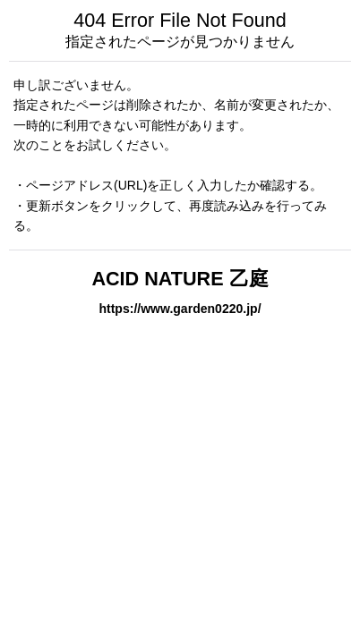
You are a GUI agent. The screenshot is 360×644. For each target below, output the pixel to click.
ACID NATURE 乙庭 (180, 279)
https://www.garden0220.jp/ (180, 309)
